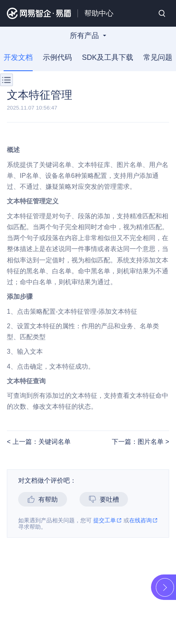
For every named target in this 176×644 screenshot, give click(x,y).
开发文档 (18, 57)
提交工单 (108, 520)
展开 (164, 587)
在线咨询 (144, 520)
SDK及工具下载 (108, 57)
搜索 (162, 13)
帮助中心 (99, 13)
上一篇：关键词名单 (40, 442)
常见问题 (158, 57)
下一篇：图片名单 (138, 442)
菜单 (6, 80)
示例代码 (57, 57)
